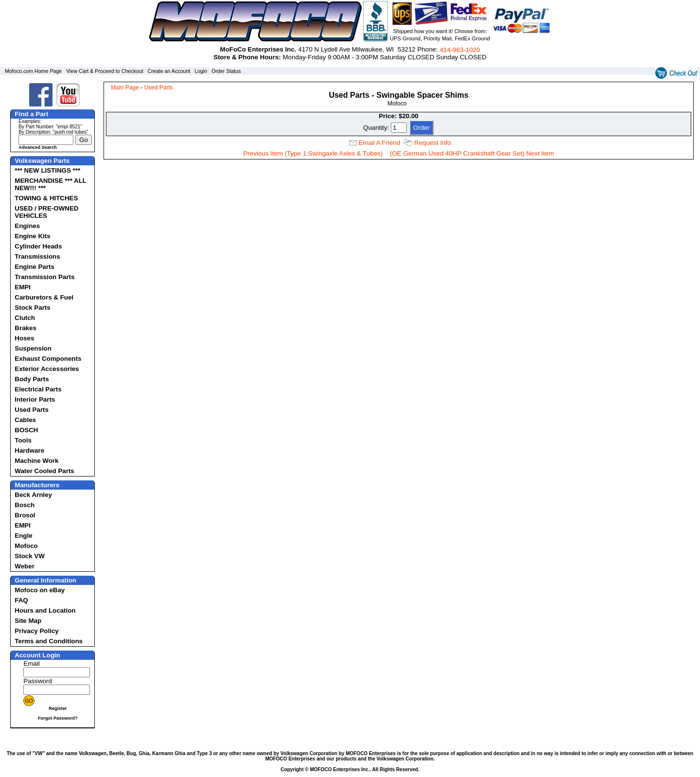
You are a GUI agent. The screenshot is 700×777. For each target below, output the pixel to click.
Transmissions (37, 256)
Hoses (24, 338)
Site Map (28, 621)
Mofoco (26, 546)
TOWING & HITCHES (46, 198)
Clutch (25, 318)
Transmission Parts (44, 277)
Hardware (29, 450)
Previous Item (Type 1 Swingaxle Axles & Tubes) (313, 153)
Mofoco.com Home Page (33, 71)
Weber (25, 566)
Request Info (433, 143)
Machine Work (36, 461)
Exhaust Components (48, 359)
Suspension (33, 348)
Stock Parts (32, 308)
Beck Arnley (33, 495)
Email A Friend (379, 143)
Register (58, 708)
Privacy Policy (36, 631)
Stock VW (29, 556)
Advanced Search (37, 147)
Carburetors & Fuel (44, 297)
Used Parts (32, 410)
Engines (27, 226)
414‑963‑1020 (460, 50)
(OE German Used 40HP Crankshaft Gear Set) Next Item (472, 153)
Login (201, 71)
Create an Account (169, 71)
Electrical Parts (38, 389)
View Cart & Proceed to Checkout (105, 71)
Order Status (226, 71)
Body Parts (32, 379)
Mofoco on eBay (40, 590)
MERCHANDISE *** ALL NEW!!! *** (50, 184)
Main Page (125, 88)
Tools (23, 440)
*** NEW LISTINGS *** (47, 170)
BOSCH (26, 430)
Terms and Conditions (49, 641)
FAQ (21, 600)
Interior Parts (35, 399)
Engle (23, 536)
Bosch (25, 505)
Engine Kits (32, 236)
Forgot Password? (58, 718)
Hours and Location (45, 610)
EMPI (23, 287)
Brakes (25, 328)
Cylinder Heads (38, 246)
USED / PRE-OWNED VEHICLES (46, 212)
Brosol (25, 515)
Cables (25, 420)
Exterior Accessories (47, 369)
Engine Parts (34, 267)
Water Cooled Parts (44, 471)
